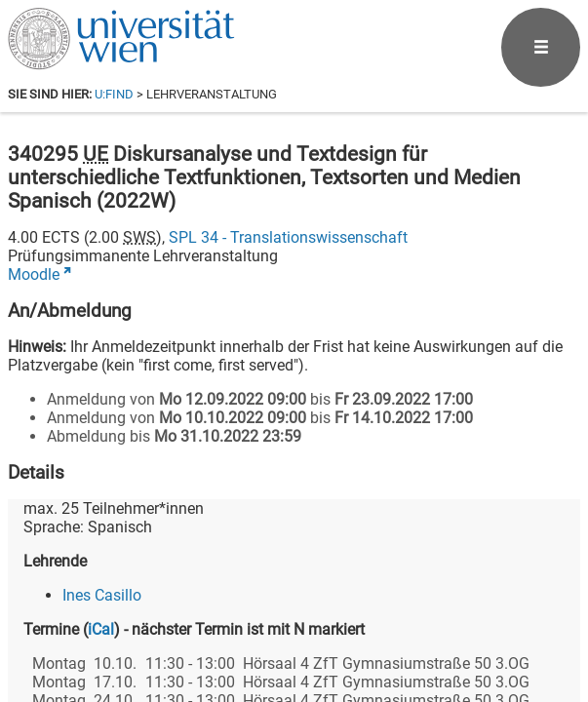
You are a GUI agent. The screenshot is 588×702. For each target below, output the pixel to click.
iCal (101, 629)
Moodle (34, 274)
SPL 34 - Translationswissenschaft (288, 237)
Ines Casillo (102, 595)
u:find (114, 94)
